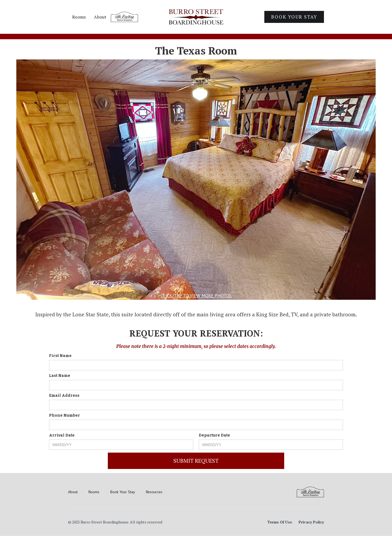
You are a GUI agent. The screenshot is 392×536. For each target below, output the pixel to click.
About (100, 17)
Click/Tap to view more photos (196, 296)
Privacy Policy (311, 522)
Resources (154, 492)
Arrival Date (62, 435)
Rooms (79, 17)
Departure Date (214, 435)
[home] (196, 17)
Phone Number (65, 415)
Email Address (64, 396)
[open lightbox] (196, 180)
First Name (60, 356)
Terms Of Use (280, 522)
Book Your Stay (294, 17)
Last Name (60, 376)
